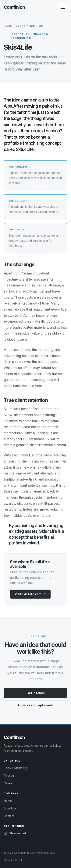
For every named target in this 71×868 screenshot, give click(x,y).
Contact (9, 816)
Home (8, 26)
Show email (18, 833)
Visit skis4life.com (30, 594)
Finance (9, 776)
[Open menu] (63, 7)
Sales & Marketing (16, 768)
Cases (21, 26)
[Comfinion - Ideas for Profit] (14, 7)
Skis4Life (10, 808)
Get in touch (36, 693)
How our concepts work (36, 705)
